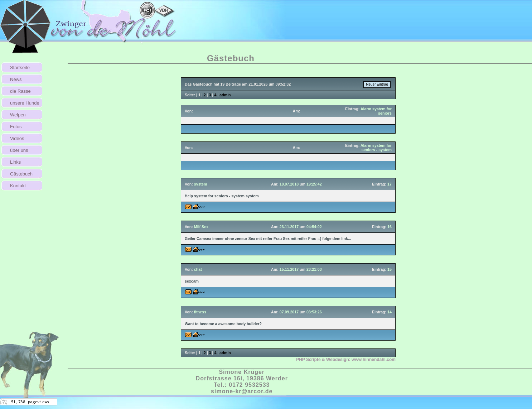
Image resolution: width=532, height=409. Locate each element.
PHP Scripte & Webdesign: (346, 360)
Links (15, 162)
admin (225, 95)
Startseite (20, 68)
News (16, 79)
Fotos (16, 127)
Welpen (18, 115)
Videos (17, 138)
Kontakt (18, 186)
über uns (19, 150)
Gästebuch (21, 174)
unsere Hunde (25, 103)
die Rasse (20, 91)
